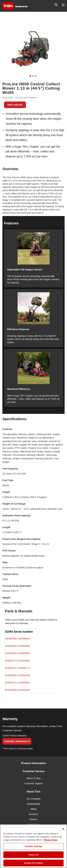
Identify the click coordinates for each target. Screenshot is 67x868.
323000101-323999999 (17, 682)
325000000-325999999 (17, 646)
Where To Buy (33, 778)
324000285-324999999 (17, 653)
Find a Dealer (15, 105)
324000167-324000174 (17, 668)
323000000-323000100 (17, 690)
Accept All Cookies (33, 863)
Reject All (33, 855)
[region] (33, 846)
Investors (34, 814)
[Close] (63, 829)
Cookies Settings (33, 846)
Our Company (33, 799)
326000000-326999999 (17, 639)
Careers (33, 819)
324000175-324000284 (17, 661)
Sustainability (34, 804)
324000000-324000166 (17, 675)
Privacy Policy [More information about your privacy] (51, 840)
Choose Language (17, 741)
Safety (33, 809)
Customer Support (33, 783)
